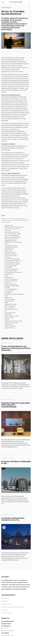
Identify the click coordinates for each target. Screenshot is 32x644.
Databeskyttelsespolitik (7, 635)
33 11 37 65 (5, 628)
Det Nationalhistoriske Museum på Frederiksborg (12, 607)
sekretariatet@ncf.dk (8, 631)
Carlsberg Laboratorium (7, 613)
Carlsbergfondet (5, 598)
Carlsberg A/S (4, 601)
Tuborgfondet (4, 610)
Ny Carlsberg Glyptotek (7, 604)
